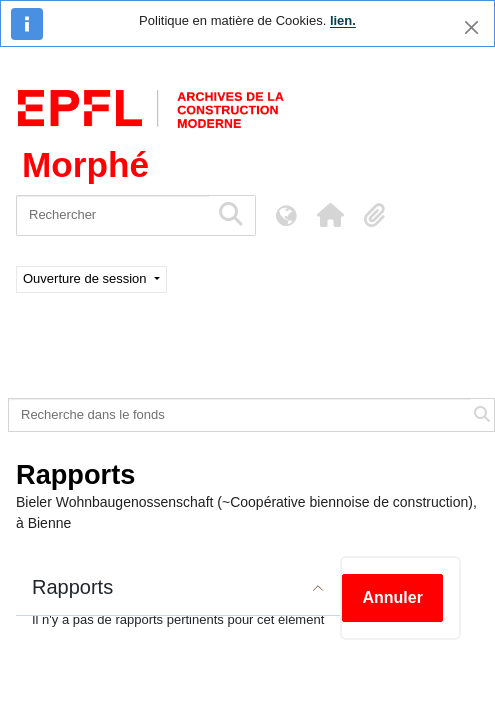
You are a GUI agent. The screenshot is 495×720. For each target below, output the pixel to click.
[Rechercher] (112, 215)
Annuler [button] (392, 597)
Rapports (72, 587)
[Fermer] (471, 27)
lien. (343, 20)
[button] (330, 215)
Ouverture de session (86, 278)
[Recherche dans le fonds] (240, 415)
